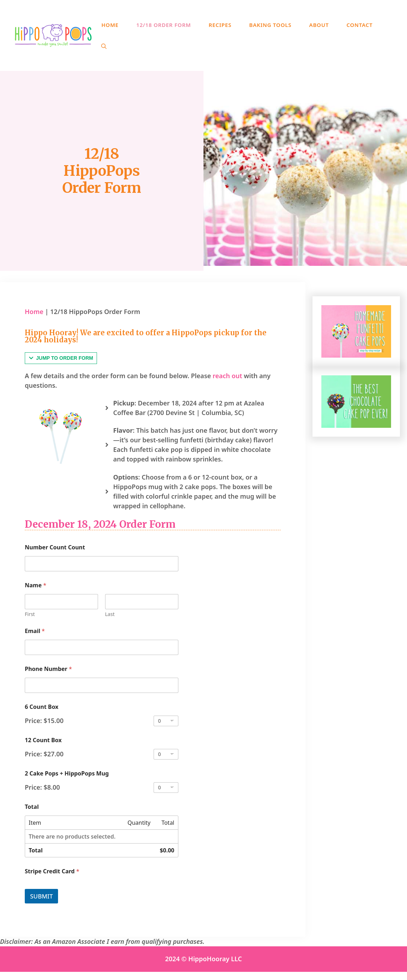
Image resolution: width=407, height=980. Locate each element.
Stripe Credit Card (52, 871)
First (30, 614)
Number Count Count (55, 547)
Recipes (220, 25)
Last (110, 614)
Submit (41, 896)
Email (35, 631)
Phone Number (48, 669)
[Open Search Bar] (104, 46)
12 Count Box (43, 740)
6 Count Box (42, 707)
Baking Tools (270, 25)
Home (110, 25)
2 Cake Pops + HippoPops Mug (67, 774)
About (319, 25)
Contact (360, 25)
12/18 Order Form (164, 25)
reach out (228, 376)
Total (32, 807)
